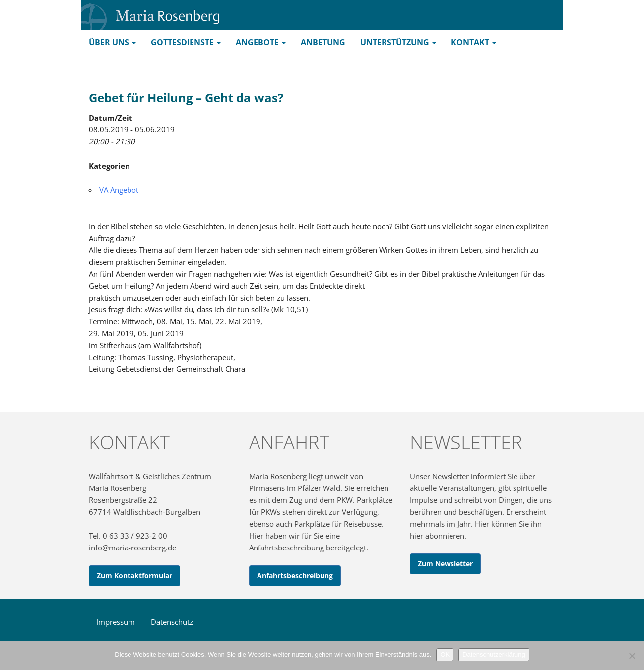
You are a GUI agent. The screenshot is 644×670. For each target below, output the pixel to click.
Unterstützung (398, 42)
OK (445, 654)
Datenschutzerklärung (494, 654)
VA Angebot (119, 190)
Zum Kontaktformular (134, 576)
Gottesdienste (186, 42)
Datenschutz (172, 622)
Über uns (112, 42)
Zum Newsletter (445, 564)
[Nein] (632, 656)
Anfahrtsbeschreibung (295, 576)
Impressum (116, 622)
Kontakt (474, 42)
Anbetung (323, 42)
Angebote (261, 42)
